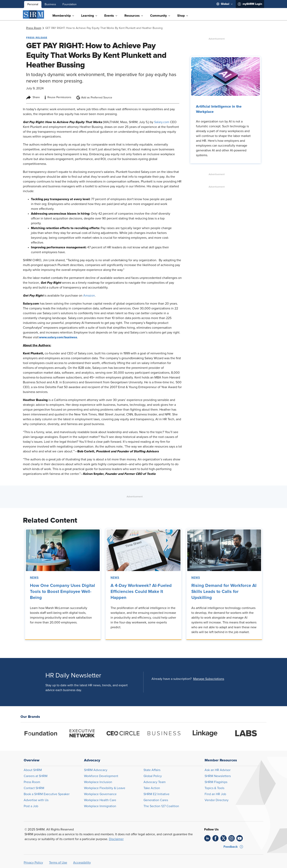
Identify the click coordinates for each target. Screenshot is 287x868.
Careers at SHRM (36, 776)
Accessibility (82, 863)
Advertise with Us (36, 800)
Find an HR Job (215, 794)
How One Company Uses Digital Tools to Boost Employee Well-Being (63, 592)
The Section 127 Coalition (161, 806)
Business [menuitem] (50, 4)
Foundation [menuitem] (70, 4)
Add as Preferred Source (94, 98)
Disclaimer (116, 839)
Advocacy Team (155, 782)
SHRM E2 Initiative (156, 794)
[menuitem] (224, 4)
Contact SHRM (34, 788)
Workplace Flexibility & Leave (105, 788)
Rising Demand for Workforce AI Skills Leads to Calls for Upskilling (224, 592)
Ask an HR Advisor (218, 770)
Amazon (89, 296)
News (34, 578)
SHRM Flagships (216, 782)
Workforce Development (101, 776)
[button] (209, 679)
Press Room (32, 782)
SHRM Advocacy (96, 770)
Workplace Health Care (100, 800)
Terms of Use (58, 863)
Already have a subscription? (172, 679)
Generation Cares (156, 800)
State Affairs (152, 770)
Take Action (152, 788)
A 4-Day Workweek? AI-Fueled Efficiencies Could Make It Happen (141, 592)
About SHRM (33, 770)
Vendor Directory (217, 800)
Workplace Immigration (100, 806)
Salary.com (162, 122)
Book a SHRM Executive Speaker (47, 794)
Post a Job (31, 806)
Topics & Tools (214, 788)
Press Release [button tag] (37, 38)
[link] (34, 28)
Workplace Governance (100, 794)
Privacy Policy (33, 863)
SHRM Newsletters (218, 776)
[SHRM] (34, 14)
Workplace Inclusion (98, 782)
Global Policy (153, 776)
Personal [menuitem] (33, 4)
